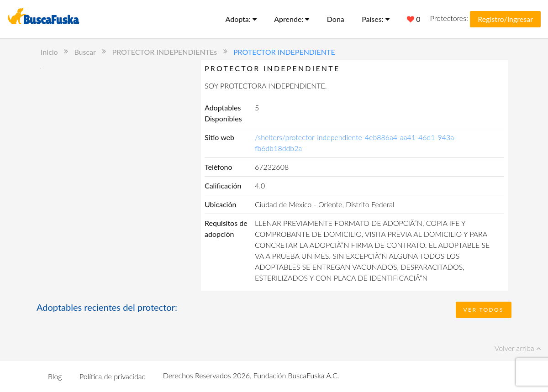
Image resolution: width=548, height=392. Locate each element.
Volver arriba (518, 348)
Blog (55, 376)
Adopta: (241, 19)
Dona (336, 19)
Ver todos (484, 310)
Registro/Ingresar (505, 19)
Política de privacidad (113, 376)
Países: (376, 19)
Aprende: (292, 19)
